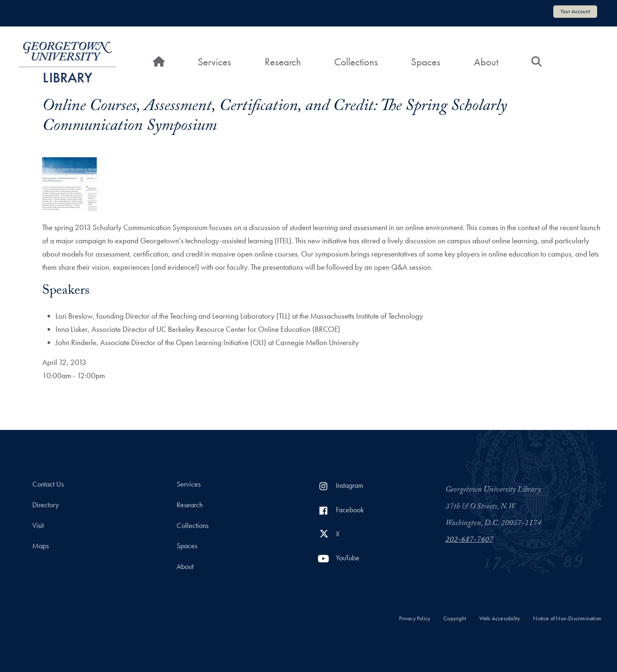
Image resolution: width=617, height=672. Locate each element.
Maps (41, 546)
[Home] (159, 62)
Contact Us (48, 484)
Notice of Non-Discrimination (567, 618)
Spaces (426, 62)
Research (283, 62)
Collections (356, 62)
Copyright (455, 618)
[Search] (537, 62)
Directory (45, 505)
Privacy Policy (415, 618)
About (486, 62)
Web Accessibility (500, 618)
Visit (38, 526)
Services (214, 62)
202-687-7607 (469, 540)
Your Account (575, 11)
